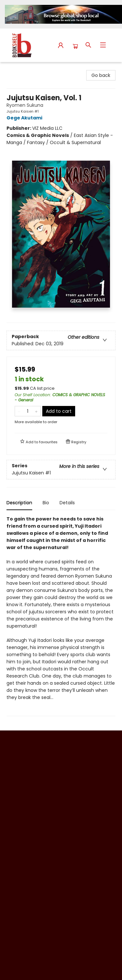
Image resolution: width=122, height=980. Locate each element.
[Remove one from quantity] (19, 411)
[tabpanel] (61, 616)
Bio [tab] (46, 503)
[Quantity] (28, 411)
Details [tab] (67, 503)
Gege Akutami (25, 118)
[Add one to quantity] (36, 411)
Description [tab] (19, 503)
